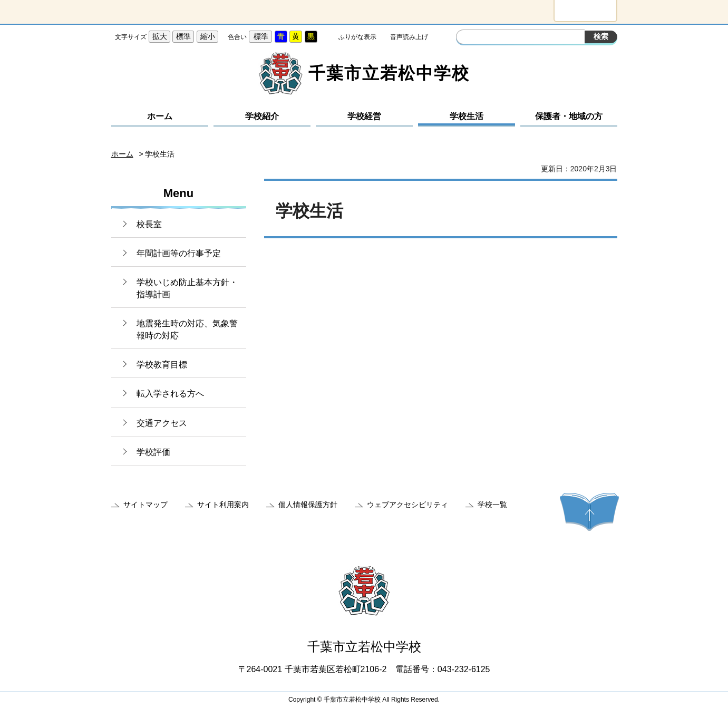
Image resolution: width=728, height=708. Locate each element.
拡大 (160, 36)
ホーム (160, 116)
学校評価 (153, 452)
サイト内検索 (465, 38)
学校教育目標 (162, 365)
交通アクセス (162, 423)
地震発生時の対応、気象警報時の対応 (187, 329)
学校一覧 (492, 505)
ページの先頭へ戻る (589, 512)
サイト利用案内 (223, 505)
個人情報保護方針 (308, 505)
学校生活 (467, 116)
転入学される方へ (170, 394)
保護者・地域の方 (569, 116)
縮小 (208, 36)
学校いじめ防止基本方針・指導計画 (187, 288)
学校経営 (364, 116)
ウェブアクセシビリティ (407, 505)
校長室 (149, 224)
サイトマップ (145, 505)
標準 (183, 36)
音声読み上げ (409, 37)
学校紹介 (262, 116)
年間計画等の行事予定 (179, 253)
